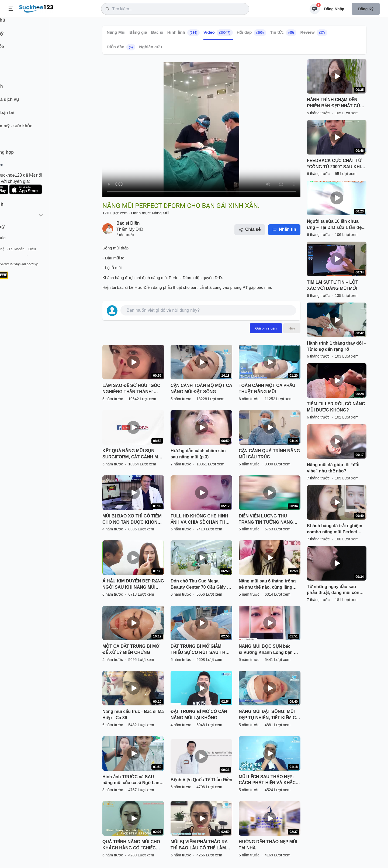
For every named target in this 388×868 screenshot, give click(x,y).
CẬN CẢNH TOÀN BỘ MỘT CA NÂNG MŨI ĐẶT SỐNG (201, 389)
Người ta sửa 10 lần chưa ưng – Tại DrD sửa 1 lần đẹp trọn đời (336, 225)
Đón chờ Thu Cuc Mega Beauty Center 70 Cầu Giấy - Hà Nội (200, 585)
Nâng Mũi (116, 32)
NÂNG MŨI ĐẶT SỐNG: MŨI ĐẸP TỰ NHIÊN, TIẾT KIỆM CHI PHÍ (269, 715)
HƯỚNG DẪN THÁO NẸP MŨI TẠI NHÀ (268, 845)
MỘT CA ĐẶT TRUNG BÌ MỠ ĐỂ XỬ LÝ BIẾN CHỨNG (131, 649)
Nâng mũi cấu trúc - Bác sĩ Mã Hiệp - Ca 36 (133, 715)
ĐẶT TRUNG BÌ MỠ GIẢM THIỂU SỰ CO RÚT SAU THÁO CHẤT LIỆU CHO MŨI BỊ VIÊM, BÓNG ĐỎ (201, 650)
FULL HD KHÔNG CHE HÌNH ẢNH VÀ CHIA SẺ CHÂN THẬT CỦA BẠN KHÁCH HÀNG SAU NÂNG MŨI (201, 520)
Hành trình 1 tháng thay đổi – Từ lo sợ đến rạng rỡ (337, 346)
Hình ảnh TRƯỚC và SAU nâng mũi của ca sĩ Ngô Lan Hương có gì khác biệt (131, 780)
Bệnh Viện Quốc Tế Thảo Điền (201, 780)
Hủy (292, 328)
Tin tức (283, 33)
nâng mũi (159, 278)
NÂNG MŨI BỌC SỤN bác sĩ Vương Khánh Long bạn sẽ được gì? (269, 650)
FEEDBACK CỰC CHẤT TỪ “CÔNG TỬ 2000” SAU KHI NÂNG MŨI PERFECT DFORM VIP (334, 164)
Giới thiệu (12, 256)
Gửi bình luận (266, 328)
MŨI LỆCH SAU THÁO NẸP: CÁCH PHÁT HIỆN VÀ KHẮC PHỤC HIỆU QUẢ (267, 780)
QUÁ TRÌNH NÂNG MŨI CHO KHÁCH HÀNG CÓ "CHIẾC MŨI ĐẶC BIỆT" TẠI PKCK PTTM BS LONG (131, 845)
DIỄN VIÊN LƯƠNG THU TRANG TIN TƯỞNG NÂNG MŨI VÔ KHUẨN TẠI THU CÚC (269, 520)
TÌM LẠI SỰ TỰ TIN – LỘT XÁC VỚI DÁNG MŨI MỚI (332, 285)
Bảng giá (138, 32)
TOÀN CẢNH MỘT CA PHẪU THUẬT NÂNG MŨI (267, 389)
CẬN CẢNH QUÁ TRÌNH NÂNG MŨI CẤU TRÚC (269, 454)
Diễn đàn (121, 47)
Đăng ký (366, 9)
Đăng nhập (334, 9)
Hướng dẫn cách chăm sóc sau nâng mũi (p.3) (198, 454)
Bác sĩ (157, 32)
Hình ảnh (183, 33)
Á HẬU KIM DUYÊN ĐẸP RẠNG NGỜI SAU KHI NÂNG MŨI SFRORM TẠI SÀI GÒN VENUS (133, 585)
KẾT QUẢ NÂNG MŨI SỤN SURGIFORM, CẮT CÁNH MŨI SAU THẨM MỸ (132, 454)
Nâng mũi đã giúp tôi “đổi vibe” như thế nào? (333, 468)
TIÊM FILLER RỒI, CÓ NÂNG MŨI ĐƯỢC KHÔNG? (336, 407)
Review (314, 33)
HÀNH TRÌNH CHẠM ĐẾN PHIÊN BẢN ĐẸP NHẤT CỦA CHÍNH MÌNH (335, 103)
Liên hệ (30, 256)
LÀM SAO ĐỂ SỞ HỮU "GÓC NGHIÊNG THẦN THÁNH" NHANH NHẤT (131, 389)
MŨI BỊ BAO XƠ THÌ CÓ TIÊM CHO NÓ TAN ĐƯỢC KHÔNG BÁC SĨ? (132, 520)
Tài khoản (48, 256)
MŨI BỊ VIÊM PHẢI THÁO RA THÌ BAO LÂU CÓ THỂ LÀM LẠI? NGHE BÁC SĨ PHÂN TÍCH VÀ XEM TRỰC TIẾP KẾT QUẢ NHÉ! (201, 845)
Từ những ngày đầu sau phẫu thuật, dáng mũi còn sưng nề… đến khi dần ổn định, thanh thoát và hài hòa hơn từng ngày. (335, 590)
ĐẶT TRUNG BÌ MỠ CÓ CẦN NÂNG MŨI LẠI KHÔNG (199, 715)
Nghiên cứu (150, 47)
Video (218, 33)
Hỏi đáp (251, 33)
